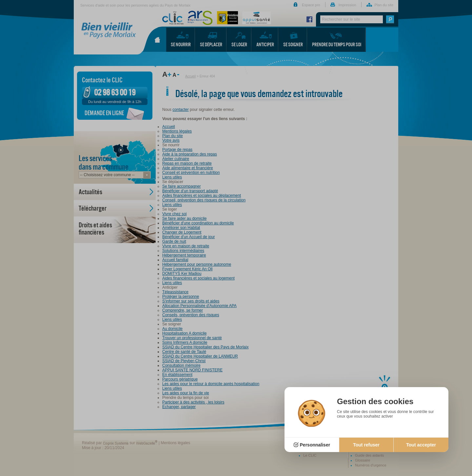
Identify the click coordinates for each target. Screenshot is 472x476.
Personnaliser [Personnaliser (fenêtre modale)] (315, 445)
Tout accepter (421, 445)
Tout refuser (366, 445)
